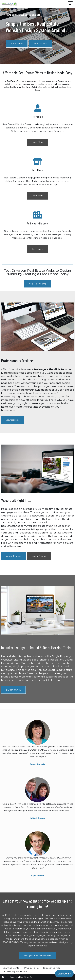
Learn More (37, 142)
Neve (5, 977)
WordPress (29, 977)
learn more (38, 249)
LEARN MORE (13, 690)
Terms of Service (52, 968)
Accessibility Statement (15, 971)
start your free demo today (37, 956)
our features (17, 44)
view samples (40, 44)
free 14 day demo (38, 284)
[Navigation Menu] (70, 4)
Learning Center (11, 968)
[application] (64, 974)
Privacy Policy (32, 968)
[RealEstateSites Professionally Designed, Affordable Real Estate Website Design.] (9, 4)
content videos (14, 556)
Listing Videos (39, 556)
